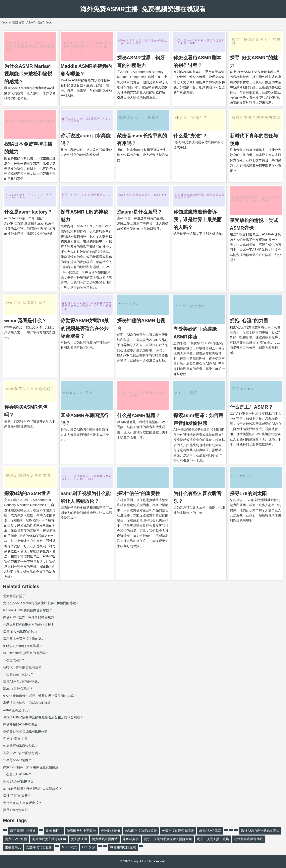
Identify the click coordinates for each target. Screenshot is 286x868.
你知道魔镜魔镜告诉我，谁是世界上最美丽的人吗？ (197, 220)
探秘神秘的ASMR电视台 (20, 724)
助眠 (41, 23)
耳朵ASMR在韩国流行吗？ (22, 753)
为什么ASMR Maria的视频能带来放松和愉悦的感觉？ (28, 74)
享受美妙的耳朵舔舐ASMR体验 (25, 732)
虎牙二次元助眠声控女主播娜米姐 (168, 839)
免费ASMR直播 (16, 839)
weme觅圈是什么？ (25, 321)
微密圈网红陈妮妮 (123, 847)
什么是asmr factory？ (28, 212)
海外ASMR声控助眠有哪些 (260, 831)
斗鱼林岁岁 (131, 839)
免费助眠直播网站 (105, 839)
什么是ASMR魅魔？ (139, 415)
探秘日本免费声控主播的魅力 (24, 639)
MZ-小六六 (69, 847)
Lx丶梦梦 (89, 847)
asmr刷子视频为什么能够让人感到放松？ (32, 789)
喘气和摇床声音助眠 (248, 839)
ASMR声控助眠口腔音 (141, 831)
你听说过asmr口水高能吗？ (23, 646)
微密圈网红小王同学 (81, 831)
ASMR (31, 23)
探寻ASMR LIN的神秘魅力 (22, 682)
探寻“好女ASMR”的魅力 (20, 632)
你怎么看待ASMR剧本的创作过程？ (28, 624)
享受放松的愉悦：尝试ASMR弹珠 (27, 703)
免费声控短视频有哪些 (178, 831)
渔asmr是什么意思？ (140, 212)
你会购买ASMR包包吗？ (20, 746)
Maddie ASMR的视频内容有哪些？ (28, 610)
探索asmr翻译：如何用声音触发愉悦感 (31, 767)
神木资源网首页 (13, 23)
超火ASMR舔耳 (210, 831)
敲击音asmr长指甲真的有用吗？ (26, 653)
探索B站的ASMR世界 (27, 493)
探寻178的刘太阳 (248, 493)
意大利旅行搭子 (14, 596)
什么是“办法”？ (190, 136)
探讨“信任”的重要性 (139, 493)
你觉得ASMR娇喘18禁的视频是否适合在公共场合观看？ (85, 328)
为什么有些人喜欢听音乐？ (22, 803)
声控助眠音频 (110, 831)
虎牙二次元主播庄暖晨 (213, 839)
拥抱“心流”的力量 (249, 321)
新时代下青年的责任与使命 (22, 667)
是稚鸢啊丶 (54, 831)
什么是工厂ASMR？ (251, 407)
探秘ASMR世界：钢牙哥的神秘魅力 (28, 617)
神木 (49, 23)
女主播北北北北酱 (39, 847)
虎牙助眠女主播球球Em (49, 839)
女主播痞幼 (79, 839)
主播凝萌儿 (13, 847)
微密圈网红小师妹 (23, 831)
